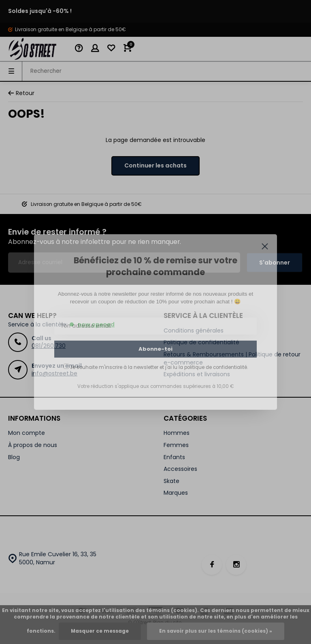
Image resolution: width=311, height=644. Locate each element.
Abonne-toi (155, 349)
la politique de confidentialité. (213, 367)
